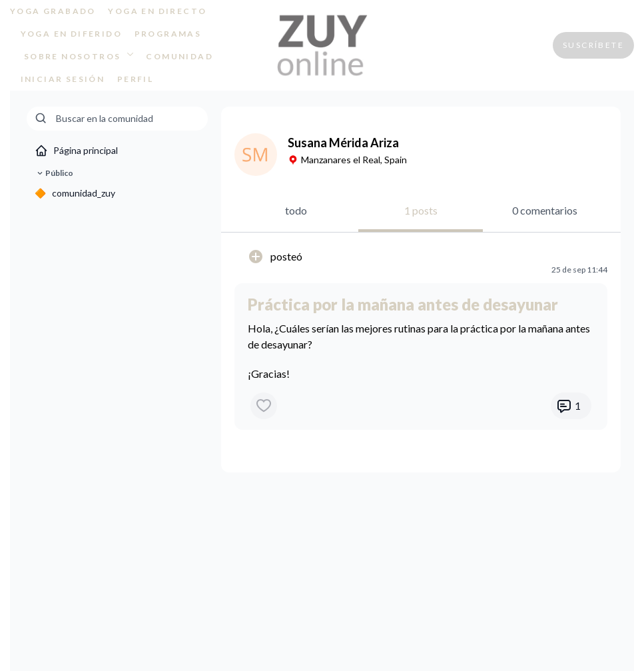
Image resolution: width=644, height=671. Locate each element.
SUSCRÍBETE (593, 45)
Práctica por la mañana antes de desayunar (403, 304)
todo (296, 210)
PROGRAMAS (168, 34)
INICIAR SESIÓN (63, 79)
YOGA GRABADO (53, 11)
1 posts (421, 210)
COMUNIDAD (179, 56)
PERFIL (135, 79)
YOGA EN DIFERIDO (71, 34)
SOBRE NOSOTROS (79, 56)
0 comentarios (545, 210)
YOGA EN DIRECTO (157, 11)
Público (54, 173)
